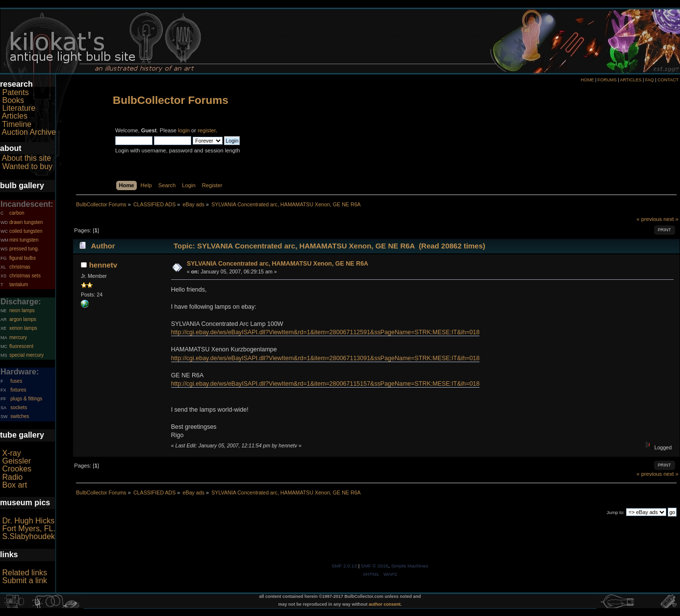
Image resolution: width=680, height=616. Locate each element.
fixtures (18, 390)
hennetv (103, 265)
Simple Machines (410, 566)
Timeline (17, 124)
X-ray (11, 453)
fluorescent (21, 346)
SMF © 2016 (375, 566)
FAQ (650, 80)
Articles (15, 116)
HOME (587, 80)
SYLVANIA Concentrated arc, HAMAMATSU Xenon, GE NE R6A (277, 264)
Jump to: (616, 512)
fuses (16, 381)
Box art (14, 485)
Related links (25, 573)
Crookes (17, 469)
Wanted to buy (27, 166)
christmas (20, 267)
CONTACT (668, 80)
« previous (649, 219)
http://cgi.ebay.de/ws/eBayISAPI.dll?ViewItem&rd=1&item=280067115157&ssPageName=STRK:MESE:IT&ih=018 (326, 384)
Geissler (16, 461)
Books (13, 100)
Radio (12, 477)
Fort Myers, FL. (28, 529)
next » (671, 219)
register (207, 130)
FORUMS (607, 80)
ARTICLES (631, 80)
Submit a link (25, 580)
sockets (19, 407)
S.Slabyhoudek (28, 536)
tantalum (19, 284)
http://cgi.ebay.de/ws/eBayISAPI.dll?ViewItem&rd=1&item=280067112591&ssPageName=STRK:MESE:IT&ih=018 (326, 332)
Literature (19, 108)
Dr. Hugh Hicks (28, 521)
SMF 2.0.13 (344, 566)
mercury (18, 337)
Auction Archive (29, 132)
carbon (17, 213)
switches (20, 416)
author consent (385, 604)
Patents (15, 92)
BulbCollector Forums (171, 100)
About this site (27, 158)
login (184, 130)
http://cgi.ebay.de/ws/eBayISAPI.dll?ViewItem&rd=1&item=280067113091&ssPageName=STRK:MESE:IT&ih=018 (326, 358)
